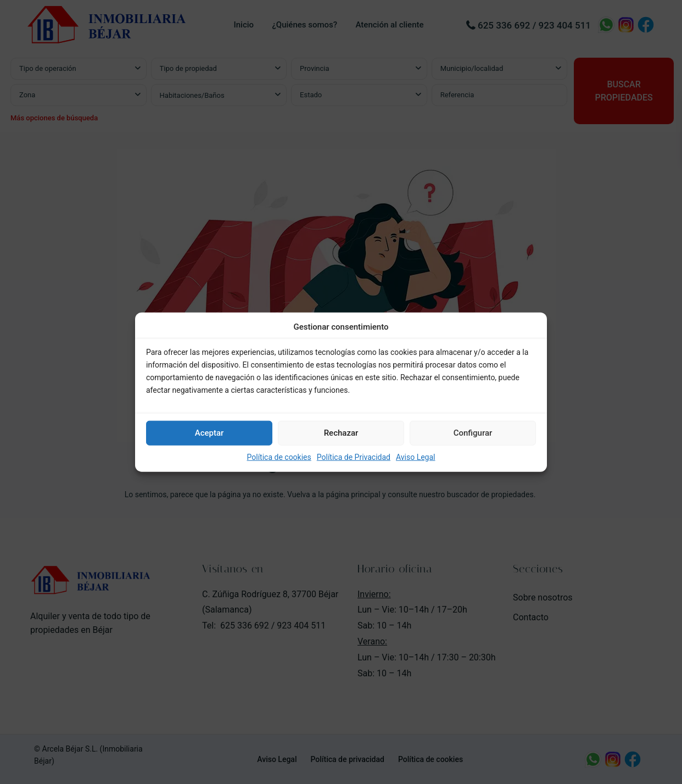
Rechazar (341, 433)
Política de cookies (279, 457)
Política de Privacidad (354, 457)
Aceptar (209, 433)
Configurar (473, 433)
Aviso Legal (416, 457)
